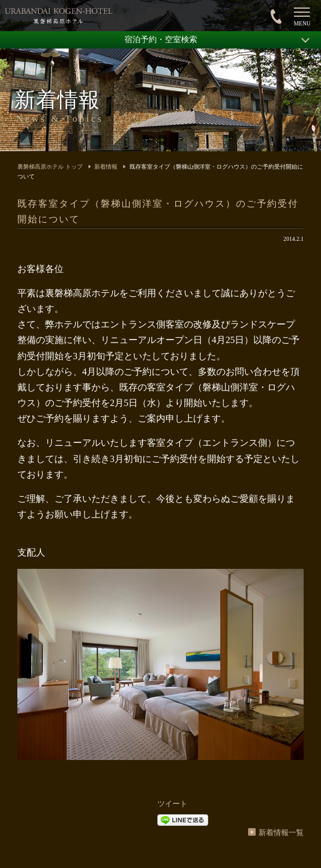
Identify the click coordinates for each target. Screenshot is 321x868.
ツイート (172, 804)
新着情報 (106, 167)
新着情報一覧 (281, 832)
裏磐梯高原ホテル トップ (50, 167)
